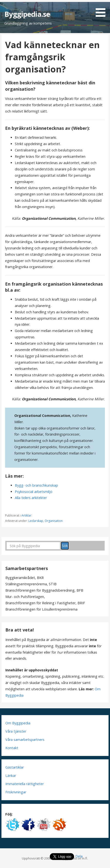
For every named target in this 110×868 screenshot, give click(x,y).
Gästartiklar (15, 767)
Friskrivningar (16, 792)
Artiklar (26, 515)
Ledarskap (36, 521)
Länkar (11, 776)
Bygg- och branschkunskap (36, 485)
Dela (79, 856)
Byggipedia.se (27, 14)
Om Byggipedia (18, 723)
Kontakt (12, 748)
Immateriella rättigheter (25, 784)
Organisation (54, 521)
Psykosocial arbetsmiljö (34, 492)
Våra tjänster (16, 731)
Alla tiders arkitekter (31, 498)
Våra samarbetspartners (25, 740)
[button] (102, 9)
